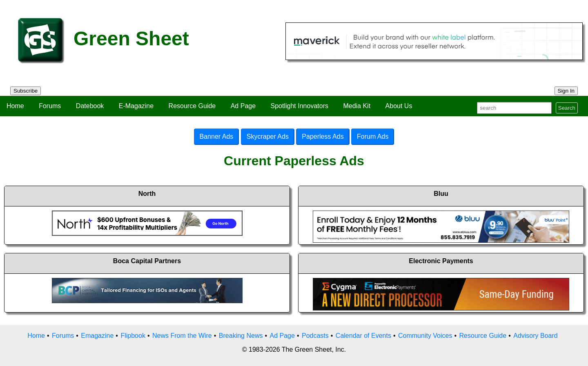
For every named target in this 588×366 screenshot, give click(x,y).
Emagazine (97, 336)
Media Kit (357, 106)
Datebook (90, 106)
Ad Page (243, 106)
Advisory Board (536, 336)
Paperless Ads (323, 136)
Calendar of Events (363, 336)
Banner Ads (217, 136)
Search (567, 108)
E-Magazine (136, 106)
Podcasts (315, 336)
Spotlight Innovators (300, 106)
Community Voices (425, 336)
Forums (50, 106)
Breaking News (241, 336)
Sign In (566, 91)
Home (15, 106)
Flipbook (133, 336)
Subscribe (26, 91)
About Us (399, 106)
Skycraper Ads (268, 136)
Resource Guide (192, 106)
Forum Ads (373, 136)
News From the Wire (182, 336)
